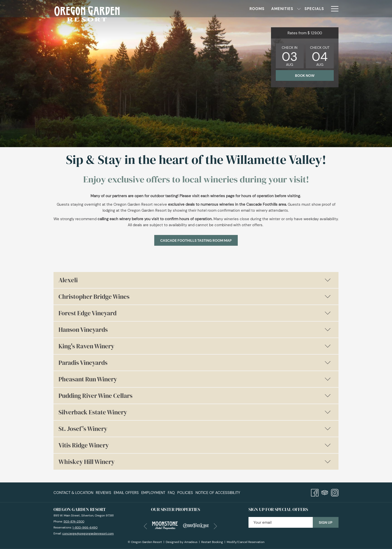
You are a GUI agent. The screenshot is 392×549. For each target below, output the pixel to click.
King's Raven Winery (195, 346)
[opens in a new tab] (165, 525)
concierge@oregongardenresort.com (88, 533)
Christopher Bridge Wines (195, 297)
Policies (185, 493)
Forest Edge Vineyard (195, 313)
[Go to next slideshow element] (215, 526)
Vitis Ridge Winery (195, 445)
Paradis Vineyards (195, 363)
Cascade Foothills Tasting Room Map (199, 240)
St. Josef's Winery (195, 429)
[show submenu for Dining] (254, 9)
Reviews (103, 493)
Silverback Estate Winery (195, 412)
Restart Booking (212, 542)
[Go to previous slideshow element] (145, 526)
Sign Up (326, 522)
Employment (153, 493)
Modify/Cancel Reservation (246, 542)
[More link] (333, 9)
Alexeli (195, 280)
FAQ (171, 493)
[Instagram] (335, 492)
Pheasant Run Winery (195, 379)
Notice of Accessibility (218, 493)
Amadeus (191, 542)
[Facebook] (315, 492)
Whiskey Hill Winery (195, 462)
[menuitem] (160, 9)
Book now (305, 76)
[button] (290, 56)
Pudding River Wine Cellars (195, 396)
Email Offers (126, 493)
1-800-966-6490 (85, 527)
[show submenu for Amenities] (202, 9)
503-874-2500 (74, 521)
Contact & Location (73, 493)
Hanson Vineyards (195, 330)
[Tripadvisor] (325, 492)
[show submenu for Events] (325, 9)
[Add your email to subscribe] (281, 522)
